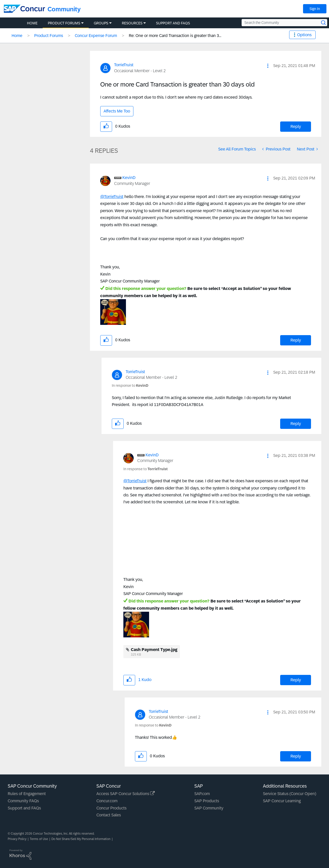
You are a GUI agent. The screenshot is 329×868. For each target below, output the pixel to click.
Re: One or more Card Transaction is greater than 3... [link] (175, 36)
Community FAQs (23, 801)
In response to (130, 385)
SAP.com (202, 794)
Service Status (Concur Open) (290, 794)
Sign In (315, 9)
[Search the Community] (284, 23)
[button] (268, 66)
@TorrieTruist (112, 197)
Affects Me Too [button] (117, 111)
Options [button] (304, 35)
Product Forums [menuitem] (64, 23)
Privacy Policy (17, 839)
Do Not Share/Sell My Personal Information (81, 839)
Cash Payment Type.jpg (154, 650)
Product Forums (49, 36)
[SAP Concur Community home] (24, 9)
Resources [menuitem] (132, 23)
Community (64, 9)
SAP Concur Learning (282, 801)
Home (17, 36)
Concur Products (111, 808)
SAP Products (207, 801)
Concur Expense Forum (96, 36)
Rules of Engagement (27, 794)
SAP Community (209, 808)
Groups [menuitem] (101, 23)
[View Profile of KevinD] (129, 178)
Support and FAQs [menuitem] (173, 23)
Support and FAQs (24, 808)
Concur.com (107, 801)
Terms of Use (39, 839)
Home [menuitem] (32, 23)
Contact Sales (109, 815)
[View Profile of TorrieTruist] (124, 65)
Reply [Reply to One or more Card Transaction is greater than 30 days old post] (296, 126)
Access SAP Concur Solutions (126, 794)
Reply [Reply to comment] (296, 340)
